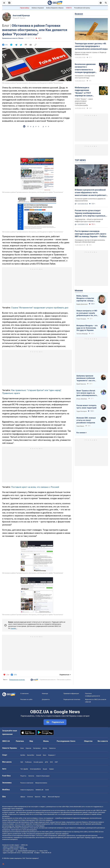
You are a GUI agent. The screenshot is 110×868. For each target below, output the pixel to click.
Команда (45, 693)
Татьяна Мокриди (82, 334)
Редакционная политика (17, 680)
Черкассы (52, 748)
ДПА (46, 762)
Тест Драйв (24, 769)
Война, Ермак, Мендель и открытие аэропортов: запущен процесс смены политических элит (85, 298)
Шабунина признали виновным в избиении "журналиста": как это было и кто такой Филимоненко (86, 378)
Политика (20, 741)
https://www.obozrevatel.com (75, 807)
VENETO (69, 8)
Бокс (45, 755)
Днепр (45, 748)
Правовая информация (71, 693)
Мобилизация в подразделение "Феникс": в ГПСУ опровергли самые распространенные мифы (84, 92)
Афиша (23, 797)
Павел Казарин (81, 319)
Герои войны (25, 8)
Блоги (73, 741)
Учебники (28, 762)
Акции (45, 769)
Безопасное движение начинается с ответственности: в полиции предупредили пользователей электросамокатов (86, 68)
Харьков (28, 748)
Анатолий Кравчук (21, 15)
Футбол (23, 755)
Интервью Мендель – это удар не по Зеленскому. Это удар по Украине (87, 328)
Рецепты (23, 776)
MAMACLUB (39, 790)
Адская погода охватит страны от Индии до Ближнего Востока (91, 53)
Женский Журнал (54, 797)
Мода (44, 797)
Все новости (103, 741)
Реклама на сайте (26, 699)
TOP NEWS (80, 160)
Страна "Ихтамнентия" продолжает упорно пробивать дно (40, 308)
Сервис (51, 769)
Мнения (79, 291)
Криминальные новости (48, 680)
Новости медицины (27, 790)
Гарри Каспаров (82, 411)
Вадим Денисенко (82, 304)
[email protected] (27, 853)
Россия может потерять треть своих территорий (86, 407)
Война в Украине (38, 8)
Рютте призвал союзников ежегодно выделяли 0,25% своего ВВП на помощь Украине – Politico (91, 234)
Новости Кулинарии (43, 776)
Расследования (63, 741)
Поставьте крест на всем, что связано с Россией (35, 487)
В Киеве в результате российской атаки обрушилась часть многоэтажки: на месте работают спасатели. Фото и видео (91, 193)
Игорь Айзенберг (82, 399)
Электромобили (35, 769)
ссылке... (14, 628)
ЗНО (51, 762)
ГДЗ (22, 762)
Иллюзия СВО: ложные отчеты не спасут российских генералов (86, 420)
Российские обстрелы (82, 8)
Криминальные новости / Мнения (13, 38)
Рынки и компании (27, 783)
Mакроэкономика (41, 783)
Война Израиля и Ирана (55, 8)
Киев (22, 748)
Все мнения (81, 433)
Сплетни (30, 797)
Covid (47, 790)
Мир (31, 741)
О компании (24, 693)
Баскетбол (31, 755)
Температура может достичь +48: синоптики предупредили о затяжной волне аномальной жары (91, 46)
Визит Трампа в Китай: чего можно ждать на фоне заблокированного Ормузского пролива (87, 393)
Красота (38, 797)
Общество (88, 741)
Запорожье (37, 748)
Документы (46, 699)
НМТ (56, 762)
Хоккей (39, 755)
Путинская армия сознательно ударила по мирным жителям (90, 200)
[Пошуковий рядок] (106, 3)
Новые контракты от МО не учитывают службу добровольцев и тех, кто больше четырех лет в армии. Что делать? (87, 313)
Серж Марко (80, 426)
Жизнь (46, 741)
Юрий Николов (81, 384)
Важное (79, 14)
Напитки (31, 776)
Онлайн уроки (38, 762)
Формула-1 (52, 755)
